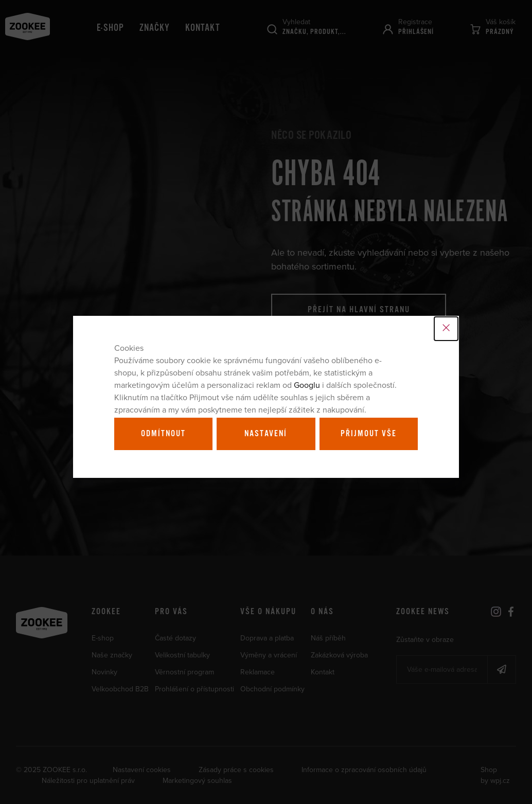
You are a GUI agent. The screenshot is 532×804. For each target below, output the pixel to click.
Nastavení (266, 434)
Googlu (307, 385)
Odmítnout (163, 434)
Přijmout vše (369, 434)
